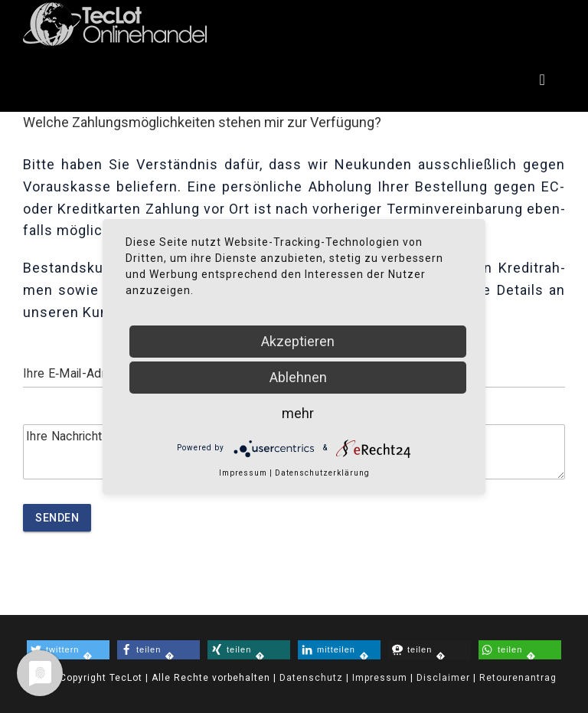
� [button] (60, 650)
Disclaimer (443, 678)
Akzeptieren (298, 341)
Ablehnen (298, 377)
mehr (298, 413)
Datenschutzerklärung (322, 473)
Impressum (380, 678)
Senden (57, 518)
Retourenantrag (518, 678)
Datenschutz (310, 678)
